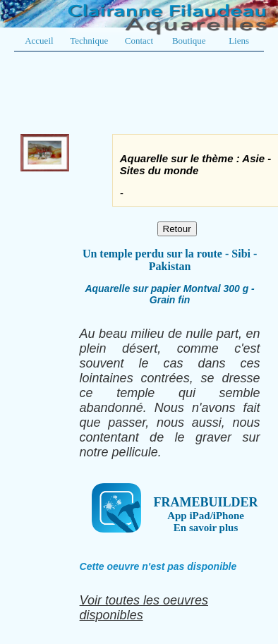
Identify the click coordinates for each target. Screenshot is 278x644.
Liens (239, 41)
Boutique (189, 41)
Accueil (39, 41)
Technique (89, 41)
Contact (139, 41)
